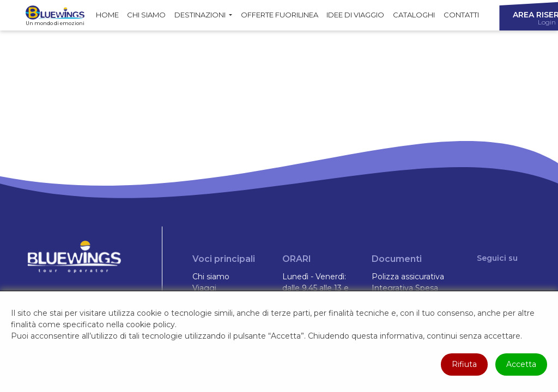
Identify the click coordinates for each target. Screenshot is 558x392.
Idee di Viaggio (355, 15)
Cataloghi (414, 15)
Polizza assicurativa (408, 277)
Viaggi (204, 288)
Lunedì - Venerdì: (314, 277)
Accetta (521, 364)
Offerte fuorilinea (280, 15)
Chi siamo (146, 15)
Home (107, 15)
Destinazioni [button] (201, 15)
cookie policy (150, 324)
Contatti (461, 15)
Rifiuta (464, 364)
